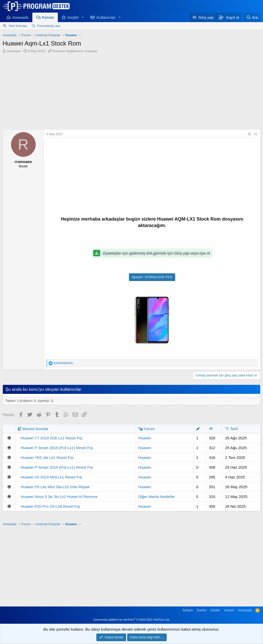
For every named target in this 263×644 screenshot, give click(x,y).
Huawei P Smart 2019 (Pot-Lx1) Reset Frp (57, 448)
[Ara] (252, 17)
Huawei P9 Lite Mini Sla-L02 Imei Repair (55, 487)
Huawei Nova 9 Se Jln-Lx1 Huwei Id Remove (59, 497)
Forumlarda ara (49, 26)
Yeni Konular (18, 26)
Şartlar (202, 610)
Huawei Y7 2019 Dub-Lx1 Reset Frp (51, 438)
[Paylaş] (249, 134)
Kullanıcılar (106, 17)
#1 (256, 134)
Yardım (229, 610)
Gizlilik (215, 610)
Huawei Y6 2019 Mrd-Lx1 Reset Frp (51, 477)
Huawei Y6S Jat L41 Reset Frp (47, 457)
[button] (83, 17)
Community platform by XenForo (131, 620)
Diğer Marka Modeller (157, 497)
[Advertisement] (131, 92)
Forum (48, 17)
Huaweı (145, 438)
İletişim (188, 610)
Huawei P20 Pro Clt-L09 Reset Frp (50, 506)
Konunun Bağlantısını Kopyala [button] (75, 51)
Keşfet (73, 17)
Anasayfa (20, 17)
